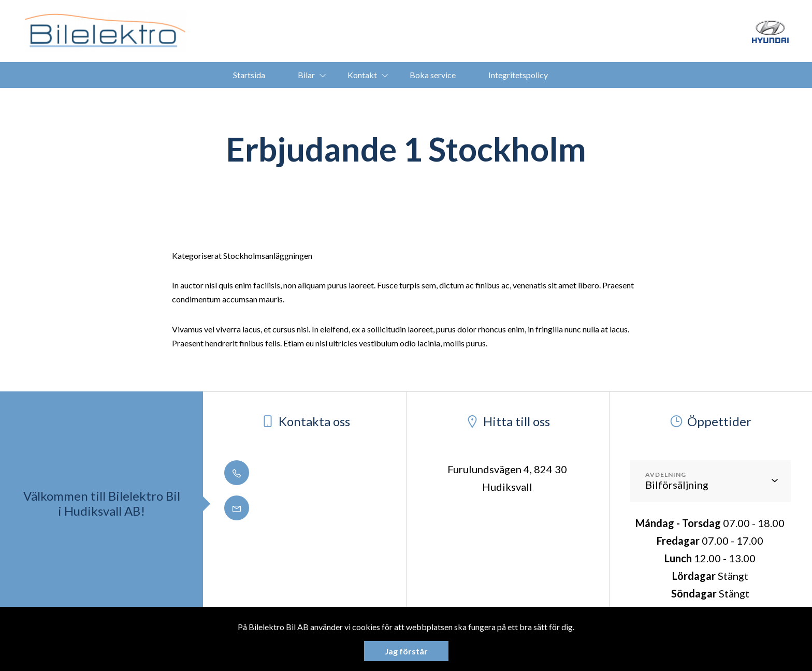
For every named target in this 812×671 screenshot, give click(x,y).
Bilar (306, 75)
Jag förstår (406, 651)
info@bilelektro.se (287, 508)
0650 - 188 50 (276, 473)
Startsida (249, 75)
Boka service (433, 75)
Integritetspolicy (518, 75)
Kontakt (362, 75)
